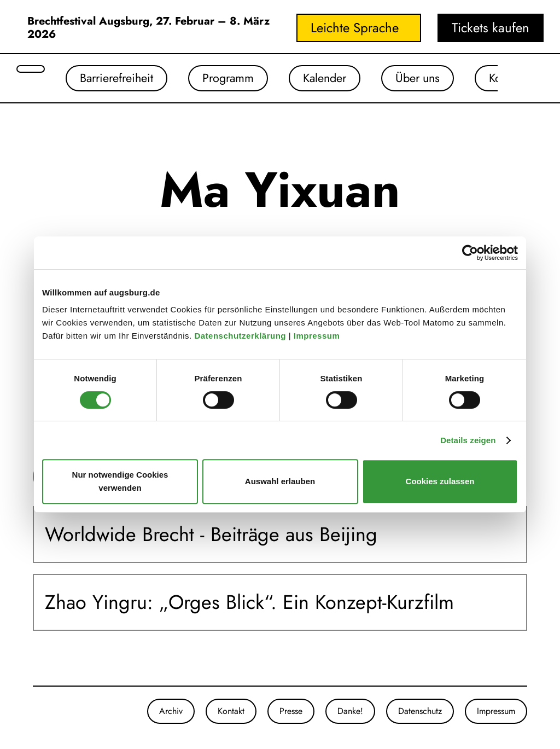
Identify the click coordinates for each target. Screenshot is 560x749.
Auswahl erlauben (280, 481)
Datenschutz (420, 713)
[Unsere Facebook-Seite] (44, 713)
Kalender (343, 79)
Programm (240, 79)
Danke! (350, 713)
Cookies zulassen (440, 481)
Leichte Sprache (355, 28)
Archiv (171, 713)
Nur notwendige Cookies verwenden (120, 481)
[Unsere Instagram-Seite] (33, 713)
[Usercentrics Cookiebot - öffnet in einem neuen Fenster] (470, 253)
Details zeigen (468, 440)
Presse (291, 713)
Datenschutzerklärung (241, 336)
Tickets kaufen (491, 28)
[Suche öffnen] (31, 69)
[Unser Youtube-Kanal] (55, 713)
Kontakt (231, 713)
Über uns (442, 79)
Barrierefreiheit (121, 79)
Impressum (318, 336)
